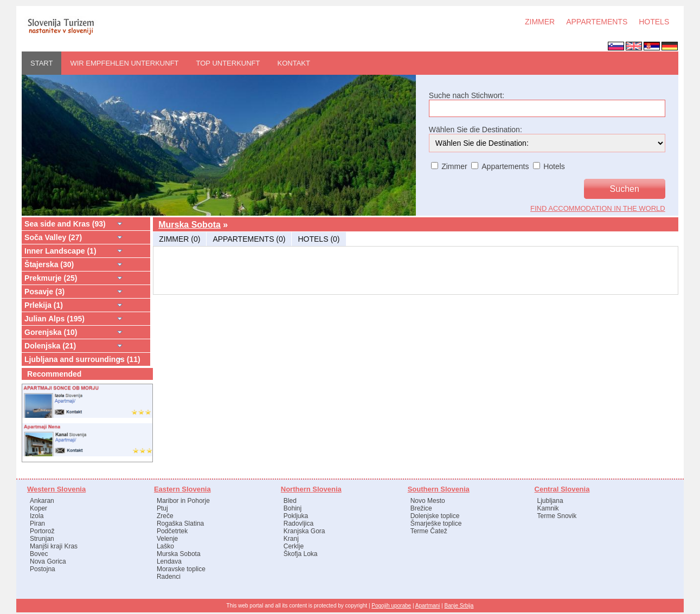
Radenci (169, 577)
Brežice (421, 508)
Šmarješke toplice (436, 523)
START (41, 63)
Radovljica (298, 523)
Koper (38, 508)
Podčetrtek (172, 531)
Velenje (167, 539)
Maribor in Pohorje (183, 501)
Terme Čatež (429, 531)
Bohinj (293, 508)
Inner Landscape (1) (60, 251)
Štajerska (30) (49, 264)
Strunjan (42, 539)
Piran (37, 523)
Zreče (165, 516)
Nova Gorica (48, 561)
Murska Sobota (190, 225)
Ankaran (42, 501)
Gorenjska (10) (51, 332)
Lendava (169, 561)
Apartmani (428, 606)
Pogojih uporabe (391, 606)
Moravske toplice (181, 569)
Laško (165, 546)
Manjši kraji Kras (54, 546)
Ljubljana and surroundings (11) (82, 359)
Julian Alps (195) (54, 319)
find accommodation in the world (598, 208)
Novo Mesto (428, 501)
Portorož (42, 531)
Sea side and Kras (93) (65, 224)
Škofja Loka (301, 554)
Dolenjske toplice (435, 516)
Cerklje (294, 546)
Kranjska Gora (304, 531)
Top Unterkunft (228, 63)
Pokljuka (296, 516)
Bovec (39, 554)
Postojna (43, 569)
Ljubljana (550, 501)
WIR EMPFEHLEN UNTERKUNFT (124, 63)
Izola (37, 516)
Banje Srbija (459, 606)
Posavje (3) (44, 292)
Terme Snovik (557, 516)
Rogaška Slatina (180, 523)
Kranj (291, 539)
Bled (290, 501)
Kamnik (548, 508)
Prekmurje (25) (51, 278)
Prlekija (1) (44, 305)
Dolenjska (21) (50, 346)
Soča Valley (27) (53, 237)
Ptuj (162, 508)
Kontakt (294, 63)
